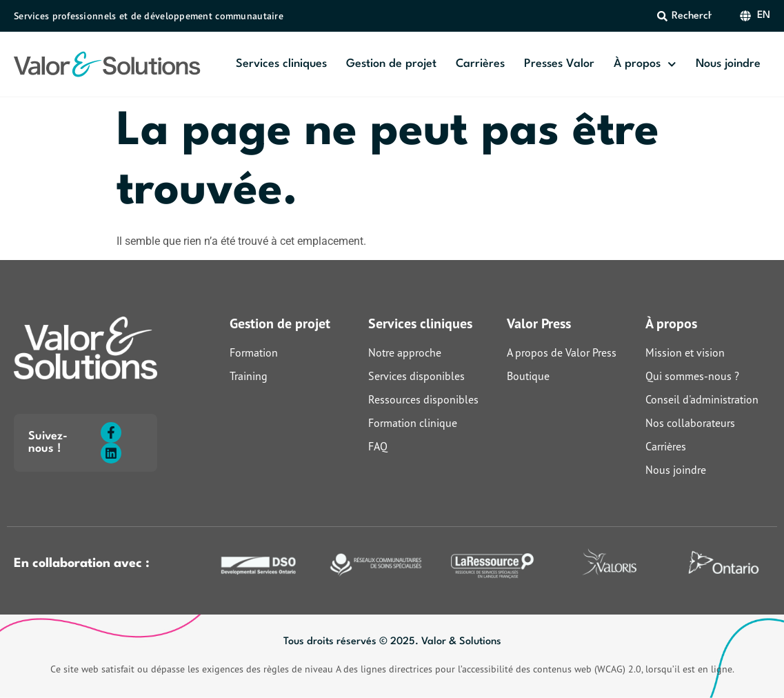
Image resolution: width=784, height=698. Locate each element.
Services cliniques (281, 64)
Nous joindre (728, 64)
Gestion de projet (391, 64)
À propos (645, 64)
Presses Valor (559, 64)
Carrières (480, 64)
